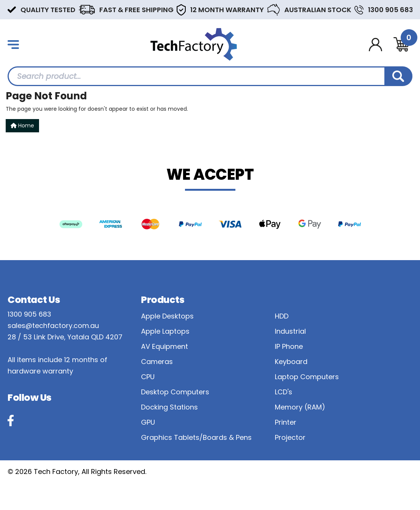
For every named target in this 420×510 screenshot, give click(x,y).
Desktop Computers (175, 392)
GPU (148, 422)
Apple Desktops (167, 316)
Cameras (157, 362)
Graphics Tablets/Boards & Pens (196, 437)
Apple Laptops (165, 331)
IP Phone (289, 346)
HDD (282, 316)
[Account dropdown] (375, 45)
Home (22, 126)
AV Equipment (165, 346)
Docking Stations (169, 407)
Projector (290, 437)
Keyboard (291, 362)
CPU (148, 377)
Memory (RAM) (300, 407)
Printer (286, 422)
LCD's (284, 392)
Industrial (290, 331)
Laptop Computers (307, 377)
